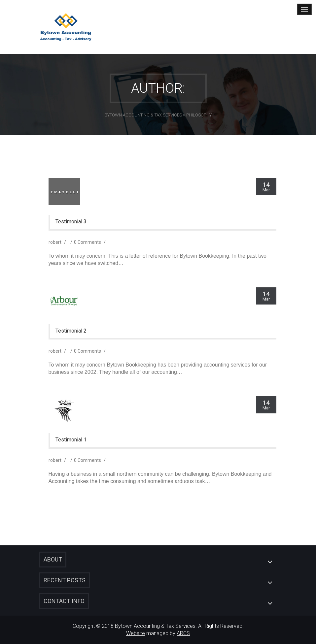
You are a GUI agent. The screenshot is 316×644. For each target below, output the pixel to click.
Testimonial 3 (71, 222)
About (53, 559)
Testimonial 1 (71, 440)
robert (55, 242)
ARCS (183, 633)
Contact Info (64, 601)
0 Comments (88, 242)
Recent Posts (65, 580)
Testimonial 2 (71, 331)
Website (136, 633)
